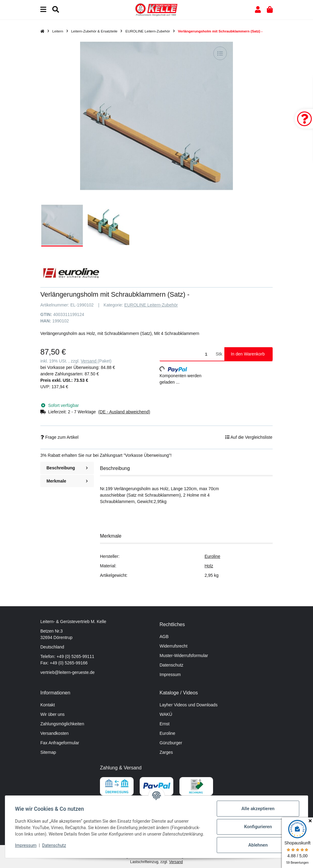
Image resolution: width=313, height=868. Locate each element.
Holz (209, 566)
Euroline (212, 556)
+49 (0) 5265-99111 (75, 656)
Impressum (170, 674)
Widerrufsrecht (173, 646)
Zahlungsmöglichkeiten (62, 724)
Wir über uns (52, 714)
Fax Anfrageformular (60, 743)
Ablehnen (258, 845)
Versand (89, 361)
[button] (258, 10)
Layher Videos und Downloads (189, 705)
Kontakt (48, 705)
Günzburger (171, 743)
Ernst (165, 724)
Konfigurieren (258, 827)
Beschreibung (67, 468)
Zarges (166, 752)
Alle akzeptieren (258, 809)
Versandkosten (55, 733)
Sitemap (48, 752)
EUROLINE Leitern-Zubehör (151, 305)
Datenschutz (171, 665)
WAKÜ (166, 714)
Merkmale (67, 481)
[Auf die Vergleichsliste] (220, 53)
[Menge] (187, 354)
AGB (164, 637)
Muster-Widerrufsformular (184, 656)
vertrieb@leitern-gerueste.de (68, 672)
